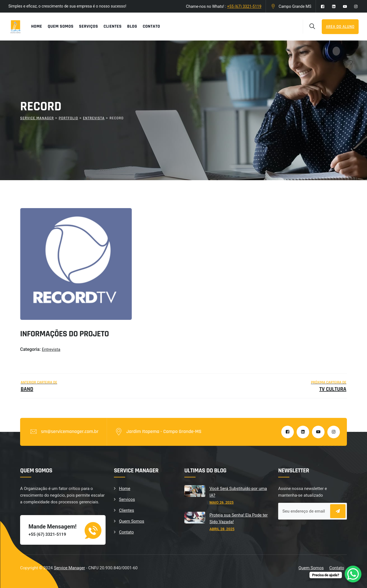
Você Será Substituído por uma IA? (238, 492)
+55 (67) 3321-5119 (244, 6)
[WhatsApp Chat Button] (353, 574)
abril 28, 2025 (222, 529)
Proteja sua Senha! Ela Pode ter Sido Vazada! (239, 518)
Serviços (89, 26)
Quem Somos (61, 26)
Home (36, 26)
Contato (151, 26)
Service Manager (70, 568)
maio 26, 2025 (221, 502)
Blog (132, 26)
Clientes (113, 26)
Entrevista (51, 349)
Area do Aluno (340, 27)
